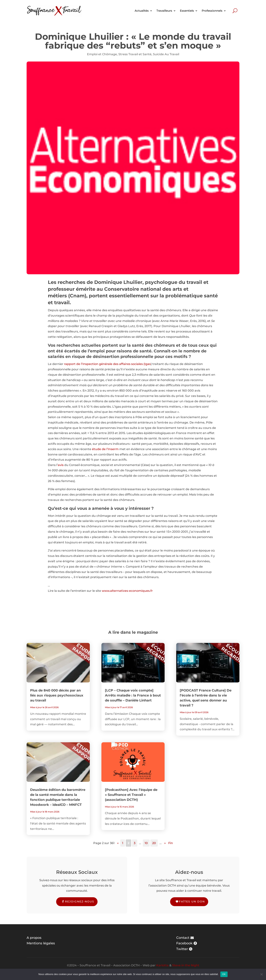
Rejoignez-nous (80, 902)
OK (224, 974)
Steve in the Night (186, 965)
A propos (34, 938)
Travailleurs (164, 11)
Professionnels (212, 11)
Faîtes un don (192, 902)
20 (154, 843)
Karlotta (162, 965)
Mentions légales (41, 943)
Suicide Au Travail (166, 54)
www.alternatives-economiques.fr (127, 591)
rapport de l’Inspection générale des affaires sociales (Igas (107, 364)
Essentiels (187, 11)
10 (146, 843)
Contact (183, 938)
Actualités (142, 11)
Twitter (182, 949)
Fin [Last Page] (171, 843)
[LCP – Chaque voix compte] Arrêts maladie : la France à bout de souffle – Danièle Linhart (133, 695)
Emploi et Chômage (102, 54)
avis (61, 465)
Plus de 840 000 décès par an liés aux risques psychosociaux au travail (57, 695)
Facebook (184, 943)
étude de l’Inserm (105, 449)
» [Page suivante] (165, 843)
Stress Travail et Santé (135, 54)
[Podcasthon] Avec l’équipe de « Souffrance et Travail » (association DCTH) (131, 795)
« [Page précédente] (118, 843)
